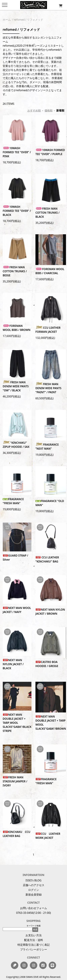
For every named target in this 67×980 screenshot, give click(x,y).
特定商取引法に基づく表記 (34, 945)
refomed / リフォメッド (28, 20)
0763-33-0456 (25, 913)
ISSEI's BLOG (33, 880)
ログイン (34, 890)
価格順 (49, 110)
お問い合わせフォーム (34, 908)
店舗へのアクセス (34, 885)
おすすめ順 (34, 110)
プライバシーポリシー (34, 949)
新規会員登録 (34, 895)
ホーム (7, 20)
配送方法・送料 (34, 940)
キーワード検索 (34, 926)
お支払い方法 (34, 935)
